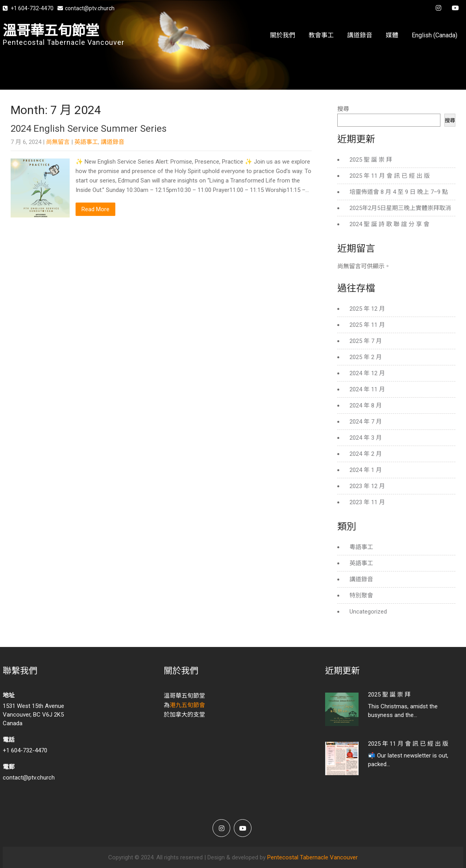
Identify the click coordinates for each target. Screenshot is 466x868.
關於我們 (283, 35)
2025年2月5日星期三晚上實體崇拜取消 (400, 208)
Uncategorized (368, 612)
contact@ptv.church (86, 8)
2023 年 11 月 (367, 502)
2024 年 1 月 (366, 470)
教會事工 (321, 35)
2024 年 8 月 (366, 405)
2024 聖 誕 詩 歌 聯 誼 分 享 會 (389, 224)
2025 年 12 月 (367, 309)
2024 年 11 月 (367, 389)
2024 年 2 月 (366, 454)
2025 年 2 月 (366, 357)
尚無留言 (58, 142)
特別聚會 (361, 595)
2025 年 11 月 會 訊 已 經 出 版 (390, 176)
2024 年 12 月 (367, 373)
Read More (95, 209)
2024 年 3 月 (366, 438)
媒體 (392, 35)
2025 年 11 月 (367, 325)
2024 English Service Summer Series (89, 129)
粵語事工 (361, 547)
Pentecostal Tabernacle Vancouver (313, 857)
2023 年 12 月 (367, 486)
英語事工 (86, 142)
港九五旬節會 (187, 705)
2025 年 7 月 (366, 341)
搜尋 (343, 109)
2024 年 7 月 (366, 422)
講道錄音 (360, 35)
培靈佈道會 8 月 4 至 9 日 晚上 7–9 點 (399, 192)
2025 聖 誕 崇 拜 (371, 160)
